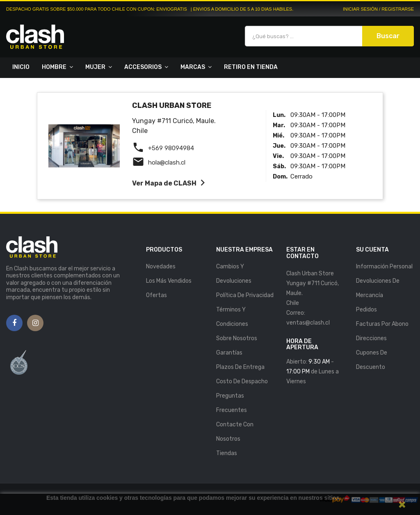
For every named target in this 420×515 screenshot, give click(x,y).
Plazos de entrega (240, 367)
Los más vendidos (169, 281)
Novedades (161, 267)
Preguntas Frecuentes (232, 403)
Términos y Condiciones (232, 317)
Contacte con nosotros (235, 432)
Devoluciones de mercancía (378, 288)
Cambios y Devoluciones (234, 274)
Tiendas (227, 453)
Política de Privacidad (245, 295)
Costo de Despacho (242, 381)
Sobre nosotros (237, 338)
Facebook (14, 323)
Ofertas (156, 295)
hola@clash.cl (167, 163)
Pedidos (366, 310)
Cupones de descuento (372, 360)
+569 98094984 (171, 148)
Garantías (229, 353)
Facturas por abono (382, 324)
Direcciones (371, 338)
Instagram (35, 323)
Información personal (384, 267)
